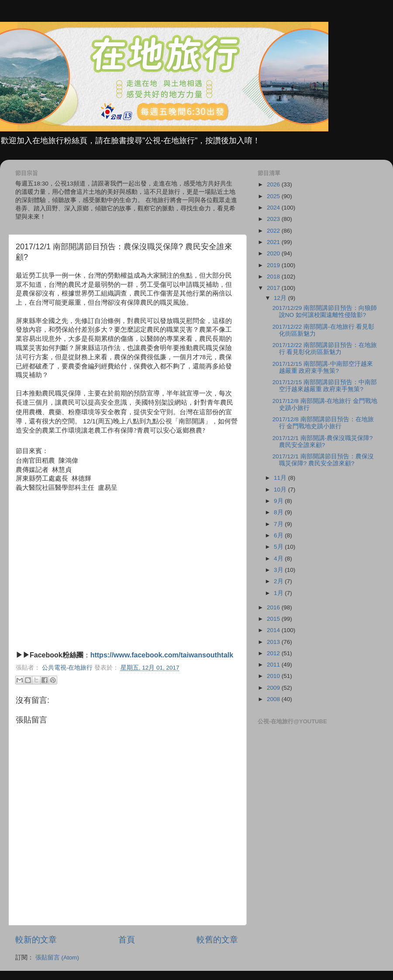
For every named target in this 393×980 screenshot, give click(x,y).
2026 (274, 184)
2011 (274, 665)
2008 (274, 699)
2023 (274, 219)
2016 (274, 607)
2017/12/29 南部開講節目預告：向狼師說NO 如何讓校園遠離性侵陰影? (325, 311)
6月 (279, 535)
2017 (274, 288)
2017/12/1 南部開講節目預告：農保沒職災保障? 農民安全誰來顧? (323, 460)
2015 (274, 619)
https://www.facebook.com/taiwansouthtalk (162, 655)
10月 (281, 490)
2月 (279, 581)
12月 (281, 298)
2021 (274, 242)
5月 (279, 547)
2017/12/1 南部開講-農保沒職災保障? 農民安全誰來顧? (323, 442)
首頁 (127, 940)
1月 (279, 593)
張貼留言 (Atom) (57, 958)
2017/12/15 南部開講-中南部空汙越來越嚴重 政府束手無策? (323, 367)
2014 (274, 630)
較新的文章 (36, 940)
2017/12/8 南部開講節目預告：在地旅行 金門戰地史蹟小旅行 (323, 423)
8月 (279, 512)
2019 (274, 265)
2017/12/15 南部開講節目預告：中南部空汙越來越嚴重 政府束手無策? (325, 386)
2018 (274, 277)
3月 (279, 570)
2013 (274, 642)
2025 (274, 196)
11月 (281, 478)
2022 (274, 231)
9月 (279, 501)
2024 (274, 208)
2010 (274, 676)
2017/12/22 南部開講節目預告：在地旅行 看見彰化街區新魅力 (325, 349)
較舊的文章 (217, 940)
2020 (274, 253)
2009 (274, 688)
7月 (279, 524)
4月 (279, 559)
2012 (274, 653)
